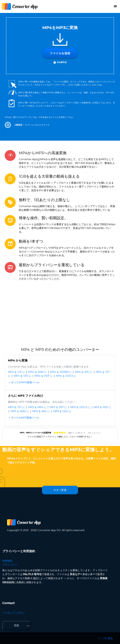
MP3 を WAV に (20, 411)
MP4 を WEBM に (61, 372)
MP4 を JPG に (84, 372)
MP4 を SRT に (23, 376)
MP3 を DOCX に (80, 407)
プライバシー (10, 565)
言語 (16, 625)
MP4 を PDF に (44, 376)
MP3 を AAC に (41, 411)
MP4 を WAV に (38, 372)
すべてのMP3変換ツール (25, 418)
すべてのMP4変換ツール (25, 382)
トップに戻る (105, 638)
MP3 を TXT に (16, 407)
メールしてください (14, 613)
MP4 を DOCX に (66, 376)
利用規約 (7, 561)
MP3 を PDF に (102, 407)
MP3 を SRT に (58, 407)
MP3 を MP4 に (37, 407)
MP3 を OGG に (62, 411)
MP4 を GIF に (16, 372)
